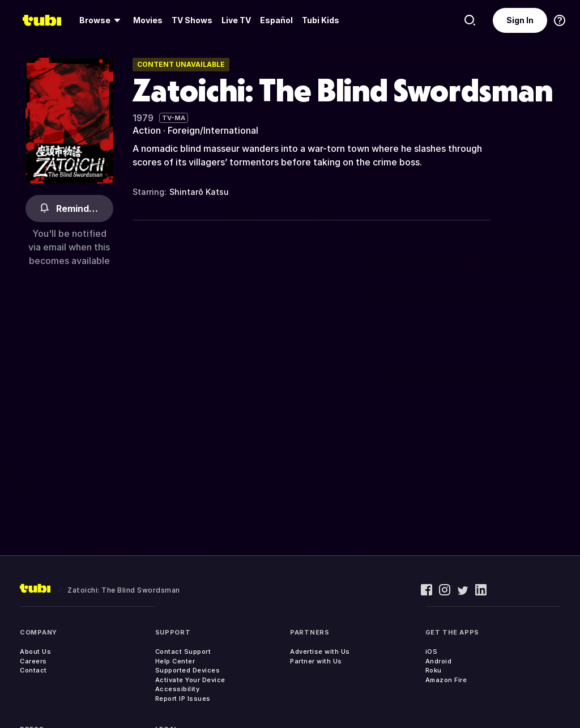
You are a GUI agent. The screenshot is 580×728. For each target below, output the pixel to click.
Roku (434, 670)
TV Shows (192, 20)
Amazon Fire (446, 680)
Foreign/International (213, 130)
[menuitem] (102, 20)
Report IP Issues (183, 699)
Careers (33, 661)
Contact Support (183, 652)
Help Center (175, 661)
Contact (33, 670)
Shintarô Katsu (199, 192)
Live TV (236, 20)
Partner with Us (316, 661)
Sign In (520, 20)
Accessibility (178, 689)
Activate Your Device (190, 680)
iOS (432, 652)
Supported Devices (188, 670)
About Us (35, 652)
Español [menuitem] (276, 20)
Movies (148, 20)
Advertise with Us (320, 652)
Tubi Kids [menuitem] (321, 20)
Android (439, 661)
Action (147, 130)
